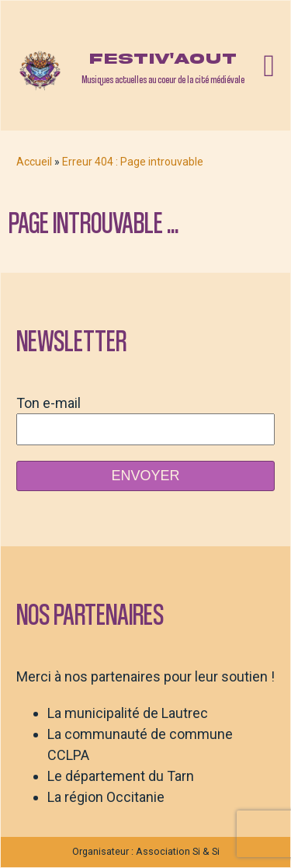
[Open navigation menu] (269, 66)
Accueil (34, 162)
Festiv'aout (163, 59)
